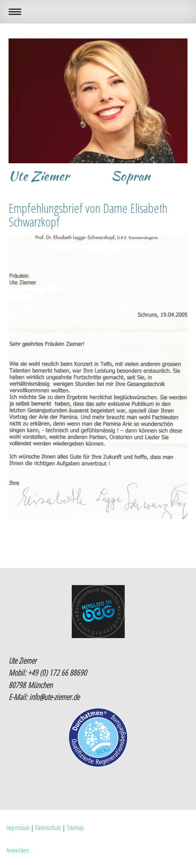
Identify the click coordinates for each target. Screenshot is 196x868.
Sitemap (75, 827)
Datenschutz (48, 827)
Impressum (18, 827)
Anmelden (18, 850)
